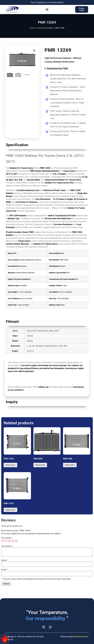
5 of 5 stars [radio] (16, 541)
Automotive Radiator (45, 28)
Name (4, 560)
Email (4, 570)
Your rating (7, 538)
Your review (7, 546)
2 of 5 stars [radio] (6, 541)
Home (32, 28)
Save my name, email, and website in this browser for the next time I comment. (37, 579)
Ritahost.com (82, 637)
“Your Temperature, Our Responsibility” (47, 2)
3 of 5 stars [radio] (10, 541)
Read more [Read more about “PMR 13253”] (10, 465)
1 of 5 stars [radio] (3, 541)
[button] (47, 10)
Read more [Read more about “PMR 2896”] (40, 465)
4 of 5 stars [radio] (13, 541)
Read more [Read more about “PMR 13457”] (10, 510)
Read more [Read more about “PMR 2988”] (70, 465)
